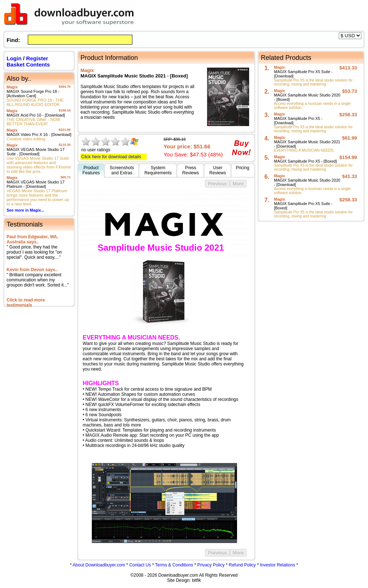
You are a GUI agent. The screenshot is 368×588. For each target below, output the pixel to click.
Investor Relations (278, 565)
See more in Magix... (25, 210)
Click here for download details (111, 157)
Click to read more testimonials (26, 303)
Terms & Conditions (174, 565)
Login (14, 58)
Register (37, 58)
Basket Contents (28, 65)
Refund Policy (242, 565)
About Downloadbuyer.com (99, 565)
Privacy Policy (211, 565)
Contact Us (140, 565)
